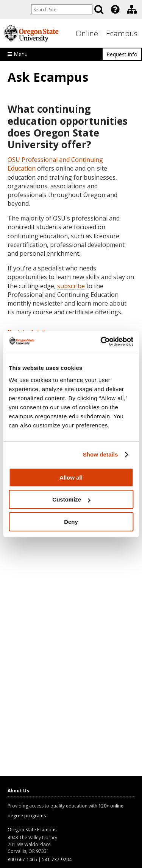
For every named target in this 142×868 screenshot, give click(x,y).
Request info (122, 54)
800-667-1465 (22, 859)
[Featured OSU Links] (115, 9)
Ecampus (122, 33)
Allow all (71, 477)
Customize (71, 499)
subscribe (71, 286)
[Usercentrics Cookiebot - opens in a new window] (101, 342)
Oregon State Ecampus (32, 830)
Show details (101, 454)
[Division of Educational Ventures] (132, 9)
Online (87, 33)
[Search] (99, 9)
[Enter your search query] (62, 9)
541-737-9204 (57, 859)
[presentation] (115, 9)
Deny (71, 522)
